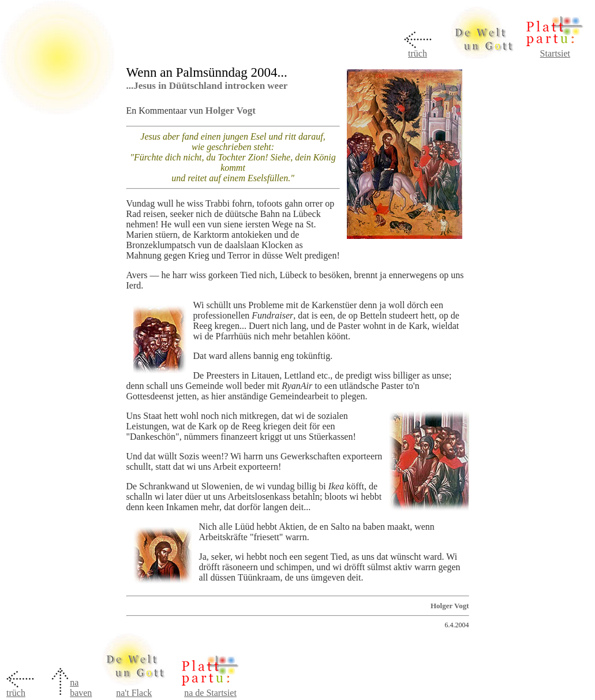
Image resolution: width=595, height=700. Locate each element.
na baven (81, 688)
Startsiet (555, 53)
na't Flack (134, 693)
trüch (418, 53)
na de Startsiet (210, 693)
